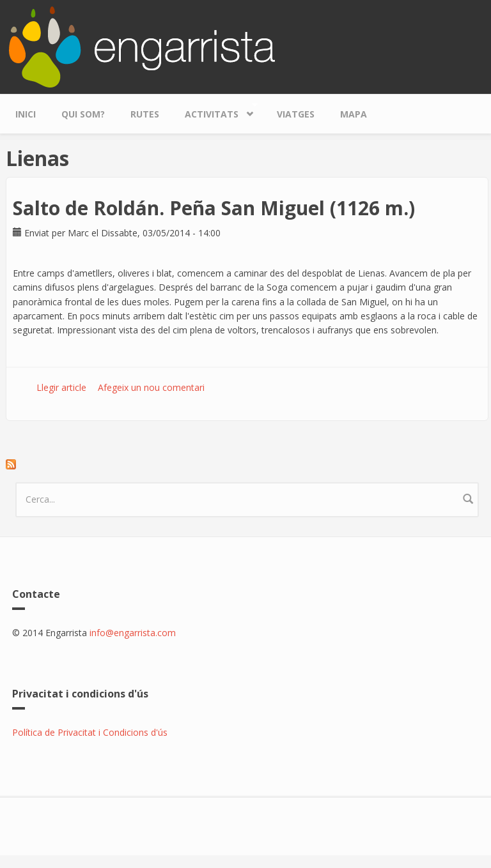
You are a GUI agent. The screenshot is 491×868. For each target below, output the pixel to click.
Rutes (145, 114)
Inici (26, 114)
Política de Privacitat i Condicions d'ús (90, 732)
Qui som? (83, 114)
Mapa (354, 114)
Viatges (296, 114)
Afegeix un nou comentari (151, 387)
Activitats (215, 111)
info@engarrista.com (133, 633)
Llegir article (61, 387)
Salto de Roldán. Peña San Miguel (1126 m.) (214, 208)
